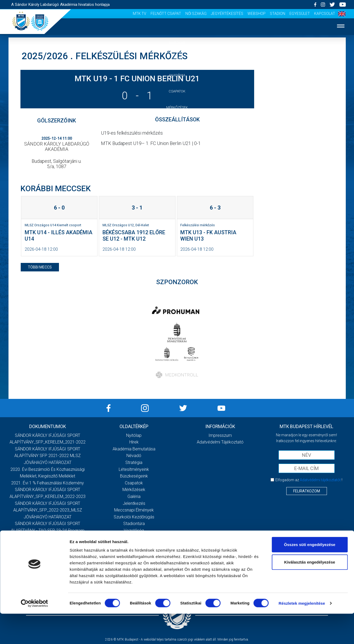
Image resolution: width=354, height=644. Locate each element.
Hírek (177, 59)
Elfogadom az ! (309, 480)
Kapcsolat (325, 14)
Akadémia (177, 75)
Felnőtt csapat (166, 14)
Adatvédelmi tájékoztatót (320, 480)
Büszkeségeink (134, 476)
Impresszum (220, 435)
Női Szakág (196, 14)
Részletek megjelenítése (302, 634)
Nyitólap (177, 43)
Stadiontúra (134, 524)
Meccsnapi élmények (134, 510)
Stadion (278, 14)
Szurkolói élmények (177, 156)
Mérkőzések (177, 107)
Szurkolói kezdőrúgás (134, 517)
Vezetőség (177, 172)
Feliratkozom (307, 491)
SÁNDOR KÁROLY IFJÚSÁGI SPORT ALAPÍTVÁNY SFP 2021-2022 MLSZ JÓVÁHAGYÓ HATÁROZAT (48, 456)
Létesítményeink (134, 469)
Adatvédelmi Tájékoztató (220, 442)
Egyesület (300, 14)
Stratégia (134, 462)
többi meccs (40, 267)
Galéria (177, 124)
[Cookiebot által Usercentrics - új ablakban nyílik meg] (34, 634)
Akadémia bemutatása (134, 449)
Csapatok (177, 91)
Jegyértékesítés (227, 14)
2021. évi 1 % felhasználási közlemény (48, 483)
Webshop (257, 14)
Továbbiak (48, 540)
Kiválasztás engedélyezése (310, 592)
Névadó (134, 456)
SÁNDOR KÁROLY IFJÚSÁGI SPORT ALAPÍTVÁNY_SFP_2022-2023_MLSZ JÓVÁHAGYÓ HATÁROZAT (48, 510)
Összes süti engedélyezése (310, 575)
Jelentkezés (177, 140)
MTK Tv (140, 14)
